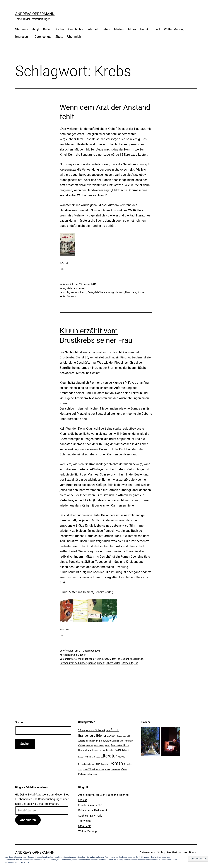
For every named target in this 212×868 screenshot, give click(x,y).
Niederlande (137, 659)
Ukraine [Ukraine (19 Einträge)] (107, 770)
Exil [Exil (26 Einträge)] (113, 741)
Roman (92, 663)
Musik (132, 29)
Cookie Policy (23, 863)
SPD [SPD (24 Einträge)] (80, 769)
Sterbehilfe (127, 663)
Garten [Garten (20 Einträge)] (107, 745)
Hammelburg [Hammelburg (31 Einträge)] (85, 750)
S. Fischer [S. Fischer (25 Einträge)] (128, 764)
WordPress (189, 852)
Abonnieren (28, 820)
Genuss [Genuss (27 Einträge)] (114, 745)
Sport (156, 29)
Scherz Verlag (113, 663)
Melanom (72, 297)
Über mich (74, 37)
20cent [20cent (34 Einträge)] (82, 730)
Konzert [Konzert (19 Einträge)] (81, 757)
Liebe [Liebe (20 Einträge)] (98, 757)
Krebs (63, 297)
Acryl (36, 29)
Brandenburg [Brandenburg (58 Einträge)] (87, 736)
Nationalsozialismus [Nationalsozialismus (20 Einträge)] (86, 764)
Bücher (60, 29)
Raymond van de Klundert (74, 663)
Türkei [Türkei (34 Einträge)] (92, 769)
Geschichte (76, 29)
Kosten (141, 292)
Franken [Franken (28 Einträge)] (119, 741)
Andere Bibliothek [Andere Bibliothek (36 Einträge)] (96, 730)
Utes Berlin (85, 826)
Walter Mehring (174, 29)
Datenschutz (43, 37)
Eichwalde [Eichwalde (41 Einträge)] (105, 741)
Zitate (59, 37)
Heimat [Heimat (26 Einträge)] (102, 750)
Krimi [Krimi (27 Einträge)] (87, 757)
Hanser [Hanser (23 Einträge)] (95, 750)
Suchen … (21, 722)
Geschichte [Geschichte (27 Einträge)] (124, 745)
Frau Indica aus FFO (90, 805)
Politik (144, 29)
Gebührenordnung (104, 292)
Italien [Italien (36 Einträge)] (118, 750)
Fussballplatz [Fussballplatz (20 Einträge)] (99, 745)
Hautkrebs (131, 292)
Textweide (84, 821)
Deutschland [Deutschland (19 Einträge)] (121, 736)
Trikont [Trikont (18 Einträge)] (85, 770)
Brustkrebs (88, 659)
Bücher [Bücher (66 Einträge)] (101, 736)
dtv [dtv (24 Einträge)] (97, 741)
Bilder (47, 29)
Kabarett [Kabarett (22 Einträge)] (126, 750)
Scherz (101, 663)
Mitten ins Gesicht (119, 659)
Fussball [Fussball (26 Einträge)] (89, 745)
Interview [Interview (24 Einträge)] (110, 750)
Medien (119, 29)
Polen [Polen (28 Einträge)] (97, 764)
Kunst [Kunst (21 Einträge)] (93, 757)
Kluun (98, 659)
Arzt (84, 292)
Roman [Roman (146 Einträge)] (116, 763)
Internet (93, 29)
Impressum (23, 37)
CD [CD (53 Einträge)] (109, 736)
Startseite (22, 29)
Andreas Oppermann (35, 14)
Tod (136, 663)
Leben (106, 29)
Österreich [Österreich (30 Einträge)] (92, 774)
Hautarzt (119, 292)
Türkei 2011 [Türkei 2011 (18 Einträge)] (100, 770)
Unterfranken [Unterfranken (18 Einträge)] (115, 770)
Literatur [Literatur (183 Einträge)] (109, 756)
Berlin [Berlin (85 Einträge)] (115, 730)
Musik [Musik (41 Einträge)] (121, 757)
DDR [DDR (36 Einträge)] (114, 736)
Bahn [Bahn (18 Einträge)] (108, 731)
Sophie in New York (90, 816)
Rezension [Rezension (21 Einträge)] (105, 764)
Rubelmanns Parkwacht (93, 810)
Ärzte (91, 292)
